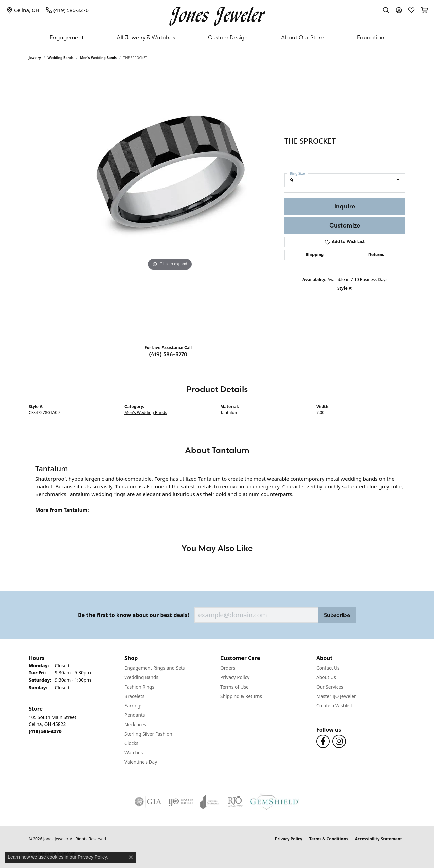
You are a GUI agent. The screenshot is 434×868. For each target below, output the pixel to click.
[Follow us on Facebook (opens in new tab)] (323, 741)
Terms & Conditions (329, 839)
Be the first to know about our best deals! (134, 615)
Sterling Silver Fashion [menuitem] (148, 734)
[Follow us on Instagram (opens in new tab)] (339, 741)
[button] (386, 10)
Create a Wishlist (334, 706)
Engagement (67, 37)
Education (371, 37)
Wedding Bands (61, 58)
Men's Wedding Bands (98, 58)
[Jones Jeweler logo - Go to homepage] (217, 15)
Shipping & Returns (241, 696)
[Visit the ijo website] (181, 802)
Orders (228, 668)
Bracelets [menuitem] (134, 696)
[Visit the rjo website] (235, 802)
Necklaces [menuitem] (135, 724)
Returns (376, 255)
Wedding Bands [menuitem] (141, 677)
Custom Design (228, 37)
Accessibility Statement (378, 839)
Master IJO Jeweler (336, 696)
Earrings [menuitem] (134, 706)
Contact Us (328, 668)
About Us (326, 677)
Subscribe (337, 615)
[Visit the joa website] (210, 802)
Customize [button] (345, 225)
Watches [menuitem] (134, 753)
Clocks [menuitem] (131, 743)
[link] (23, 10)
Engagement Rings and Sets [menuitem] (155, 668)
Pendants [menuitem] (135, 715)
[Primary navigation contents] (217, 37)
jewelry (35, 58)
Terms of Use (234, 687)
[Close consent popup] (131, 857)
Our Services (330, 687)
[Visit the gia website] (148, 802)
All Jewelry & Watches (146, 37)
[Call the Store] (45, 731)
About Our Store (302, 37)
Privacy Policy (235, 677)
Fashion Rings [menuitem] (139, 687)
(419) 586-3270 (168, 354)
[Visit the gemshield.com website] (275, 802)
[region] (170, 205)
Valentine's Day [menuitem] (141, 762)
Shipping (315, 255)
